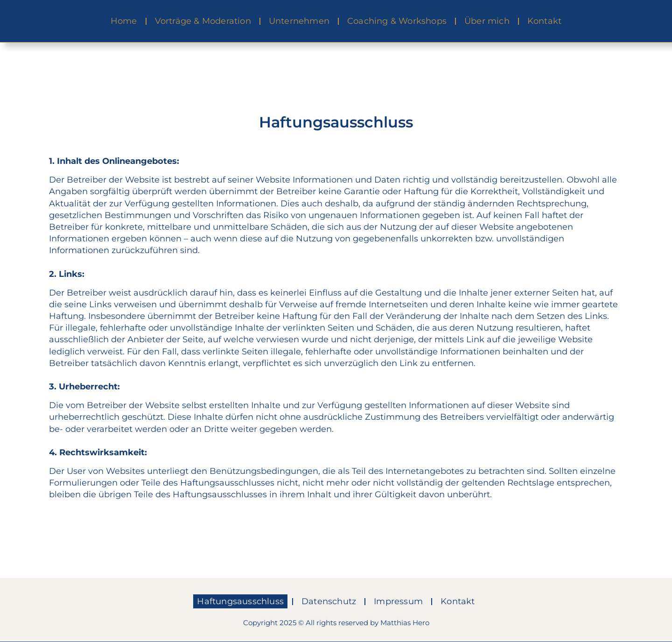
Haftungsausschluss (240, 601)
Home (124, 21)
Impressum (398, 601)
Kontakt (544, 21)
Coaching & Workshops (397, 21)
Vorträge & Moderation (203, 21)
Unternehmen (299, 21)
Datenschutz (329, 601)
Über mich (487, 21)
